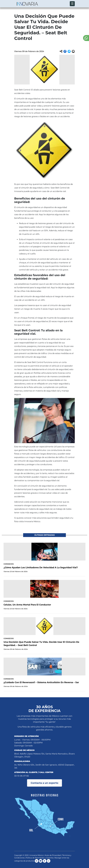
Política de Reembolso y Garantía (40, 858)
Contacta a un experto (44, 783)
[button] (65, 51)
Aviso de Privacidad (53, 855)
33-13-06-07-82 (22, 776)
